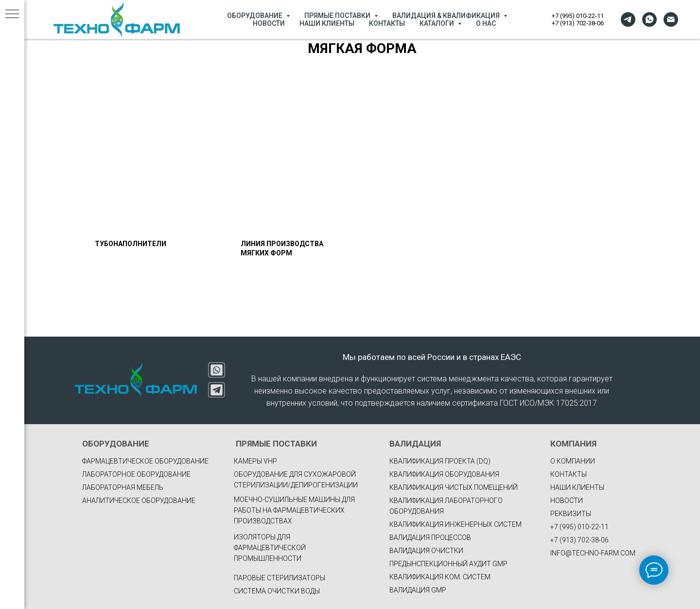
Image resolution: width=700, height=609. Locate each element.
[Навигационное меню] (12, 15)
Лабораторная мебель (123, 487)
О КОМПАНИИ (573, 461)
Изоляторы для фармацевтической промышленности (270, 548)
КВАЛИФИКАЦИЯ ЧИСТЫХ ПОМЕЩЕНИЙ (454, 487)
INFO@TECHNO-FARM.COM (593, 553)
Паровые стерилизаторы (280, 578)
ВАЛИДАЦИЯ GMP (418, 590)
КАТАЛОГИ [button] (437, 23)
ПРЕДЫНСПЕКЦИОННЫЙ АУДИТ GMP (448, 564)
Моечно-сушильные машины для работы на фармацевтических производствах (294, 510)
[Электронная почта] (671, 19)
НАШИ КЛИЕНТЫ (327, 23)
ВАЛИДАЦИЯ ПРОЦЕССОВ (430, 537)
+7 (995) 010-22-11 (578, 16)
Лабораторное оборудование (136, 474)
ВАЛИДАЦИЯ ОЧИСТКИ (426, 551)
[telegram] (628, 19)
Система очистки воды (277, 591)
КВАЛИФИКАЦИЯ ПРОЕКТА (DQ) (440, 461)
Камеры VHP (255, 461)
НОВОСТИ (269, 23)
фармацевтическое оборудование (145, 461)
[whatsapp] (649, 19)
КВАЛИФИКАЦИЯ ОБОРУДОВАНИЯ (444, 474)
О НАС (486, 23)
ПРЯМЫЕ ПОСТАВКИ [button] (338, 16)
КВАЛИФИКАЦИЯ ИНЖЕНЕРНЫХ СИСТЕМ (455, 524)
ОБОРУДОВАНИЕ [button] (255, 16)
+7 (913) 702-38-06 (578, 23)
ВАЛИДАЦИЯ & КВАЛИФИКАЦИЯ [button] (447, 16)
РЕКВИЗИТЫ (571, 514)
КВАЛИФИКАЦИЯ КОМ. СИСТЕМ (440, 577)
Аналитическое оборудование (139, 501)
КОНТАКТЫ (387, 23)
